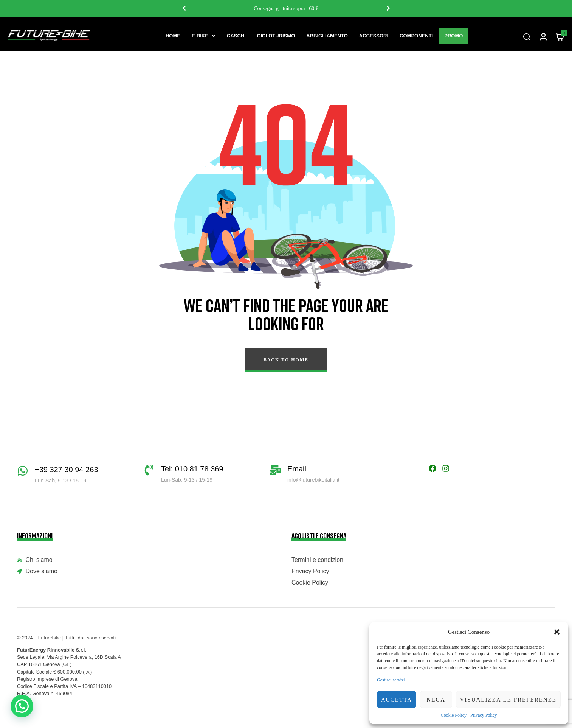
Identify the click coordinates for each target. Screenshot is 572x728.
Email (297, 469)
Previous (184, 8)
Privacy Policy (484, 715)
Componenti (416, 36)
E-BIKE (204, 36)
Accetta (397, 700)
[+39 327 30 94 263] (23, 471)
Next (388, 8)
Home (173, 36)
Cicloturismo (276, 36)
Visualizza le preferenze (508, 700)
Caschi (236, 36)
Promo (453, 36)
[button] (557, 632)
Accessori (374, 36)
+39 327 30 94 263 (66, 470)
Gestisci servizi (391, 680)
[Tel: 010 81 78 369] (149, 470)
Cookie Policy (454, 715)
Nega (436, 700)
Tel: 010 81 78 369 (192, 469)
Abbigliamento (327, 36)
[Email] (275, 470)
